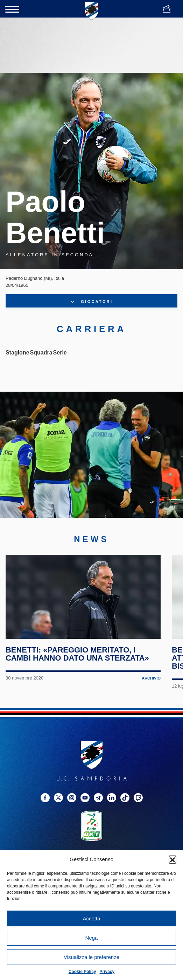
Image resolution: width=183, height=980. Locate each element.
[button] (173, 859)
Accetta (91, 918)
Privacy (107, 972)
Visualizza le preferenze (91, 957)
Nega (92, 938)
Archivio (151, 678)
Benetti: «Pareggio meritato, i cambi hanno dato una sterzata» (77, 654)
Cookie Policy (82, 972)
